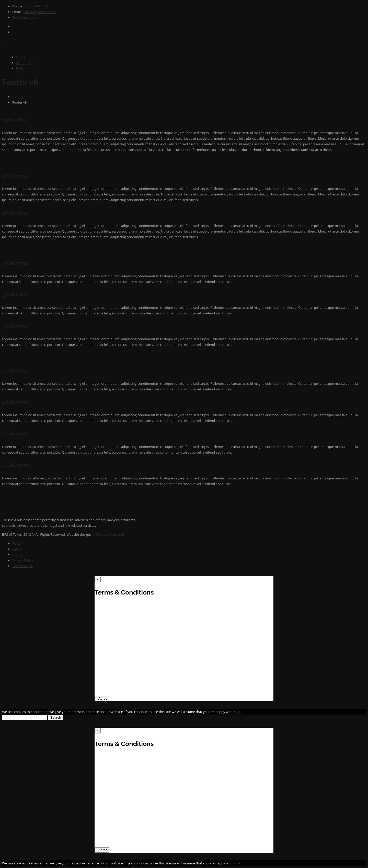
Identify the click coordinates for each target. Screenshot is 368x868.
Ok (239, 712)
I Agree (102, 699)
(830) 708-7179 (36, 6)
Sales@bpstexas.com (39, 12)
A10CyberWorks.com (108, 534)
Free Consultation (26, 17)
